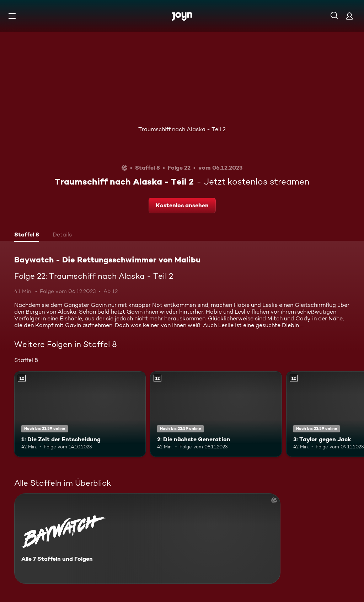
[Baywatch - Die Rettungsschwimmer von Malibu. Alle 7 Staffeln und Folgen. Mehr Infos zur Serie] (147, 539)
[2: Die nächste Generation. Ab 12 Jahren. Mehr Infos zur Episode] (216, 414)
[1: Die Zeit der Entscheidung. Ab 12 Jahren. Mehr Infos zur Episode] (80, 414)
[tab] (27, 235)
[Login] (349, 16)
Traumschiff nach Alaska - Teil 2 (182, 129)
